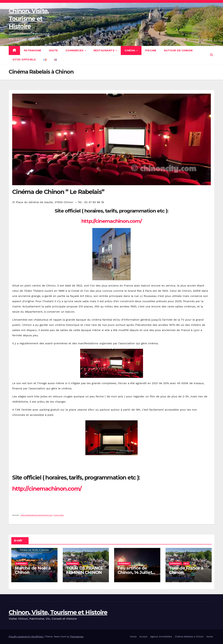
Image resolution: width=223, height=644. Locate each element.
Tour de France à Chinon (186, 570)
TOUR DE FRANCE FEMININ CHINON (85, 570)
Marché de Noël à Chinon (33, 570)
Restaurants (104, 50)
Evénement (21, 563)
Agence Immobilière (161, 637)
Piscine (151, 50)
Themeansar (77, 637)
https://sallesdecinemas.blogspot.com (37, 515)
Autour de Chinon (178, 50)
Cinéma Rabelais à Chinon (189, 637)
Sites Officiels (24, 60)
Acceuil (143, 637)
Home (133, 637)
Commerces (75, 50)
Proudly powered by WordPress (26, 637)
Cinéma (130, 50)
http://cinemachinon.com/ (111, 221)
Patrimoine (33, 50)
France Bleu (59, 515)
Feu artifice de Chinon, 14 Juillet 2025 (135, 572)
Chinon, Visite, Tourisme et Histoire (29, 19)
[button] (212, 55)
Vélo (186, 563)
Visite (53, 50)
